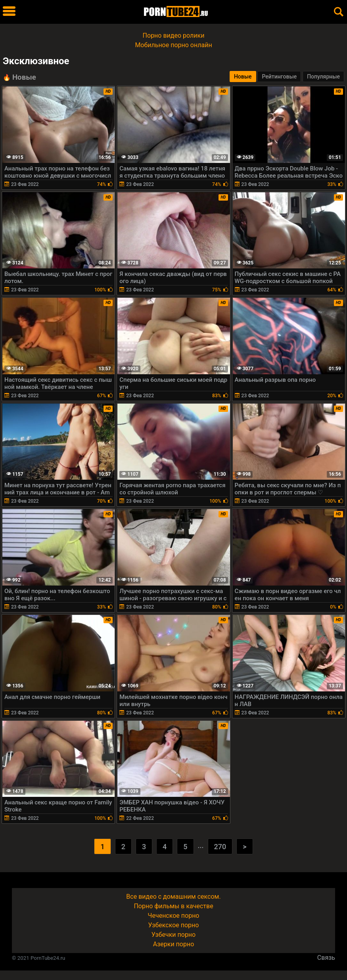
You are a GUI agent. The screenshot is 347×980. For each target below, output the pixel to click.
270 (220, 847)
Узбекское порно (174, 925)
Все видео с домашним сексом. (173, 897)
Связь (326, 958)
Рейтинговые (279, 77)
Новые (243, 77)
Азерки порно (174, 944)
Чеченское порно (174, 916)
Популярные (323, 77)
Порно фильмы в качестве (173, 906)
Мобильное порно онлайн (173, 45)
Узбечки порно (173, 935)
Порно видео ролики (174, 35)
